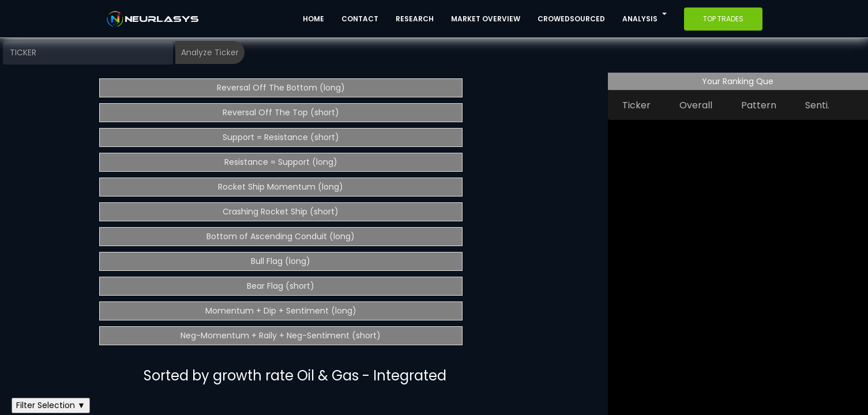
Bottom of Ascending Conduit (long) (281, 236)
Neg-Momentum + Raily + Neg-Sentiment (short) (281, 335)
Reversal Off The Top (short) (281, 112)
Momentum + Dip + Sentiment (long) (281, 311)
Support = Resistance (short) (281, 137)
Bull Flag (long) (281, 261)
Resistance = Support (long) (281, 162)
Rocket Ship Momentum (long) (281, 187)
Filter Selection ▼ (51, 405)
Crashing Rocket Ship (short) (281, 212)
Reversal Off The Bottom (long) (281, 88)
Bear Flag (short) (281, 286)
